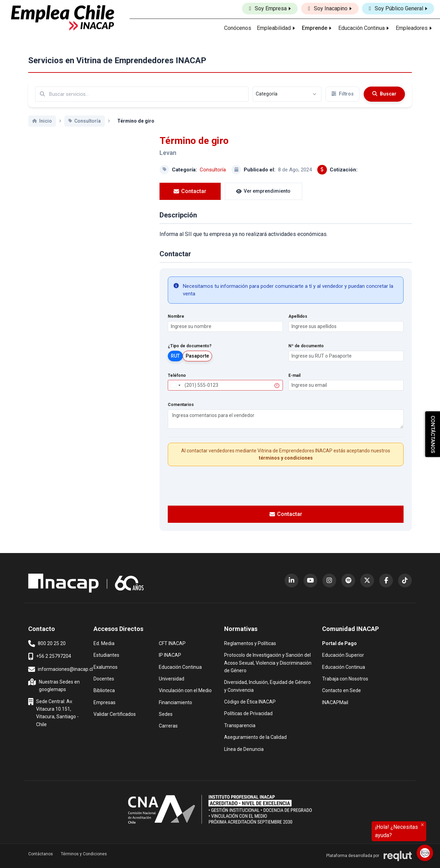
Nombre (176, 316)
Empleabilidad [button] (274, 28)
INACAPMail (335, 702)
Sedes (166, 714)
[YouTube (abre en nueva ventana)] (310, 580)
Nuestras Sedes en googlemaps (55, 685)
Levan (168, 153)
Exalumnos (106, 667)
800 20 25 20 (47, 644)
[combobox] (175, 385)
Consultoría (213, 170)
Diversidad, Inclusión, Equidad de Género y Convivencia (267, 685)
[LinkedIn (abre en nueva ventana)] (291, 580)
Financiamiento (175, 702)
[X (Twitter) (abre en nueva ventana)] (367, 580)
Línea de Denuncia (244, 749)
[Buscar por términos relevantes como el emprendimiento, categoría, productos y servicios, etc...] (142, 94)
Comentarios (181, 405)
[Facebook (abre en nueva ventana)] (386, 580)
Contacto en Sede (342, 690)
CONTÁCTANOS (433, 434)
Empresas (104, 702)
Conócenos (238, 28)
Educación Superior (343, 655)
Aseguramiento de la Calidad (255, 737)
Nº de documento (306, 346)
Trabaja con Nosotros (345, 678)
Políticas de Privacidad (248, 713)
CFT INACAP (172, 643)
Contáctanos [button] (41, 854)
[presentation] (286, 485)
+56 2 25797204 (50, 656)
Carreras (168, 725)
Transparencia (240, 725)
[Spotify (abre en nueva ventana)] (348, 580)
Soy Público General (396, 9)
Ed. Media (104, 643)
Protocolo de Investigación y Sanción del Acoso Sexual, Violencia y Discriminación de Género (268, 662)
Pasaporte (197, 356)
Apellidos (298, 316)
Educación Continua (180, 667)
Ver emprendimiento (246, 191)
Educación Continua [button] (361, 28)
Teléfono (177, 375)
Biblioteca (104, 690)
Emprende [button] (315, 28)
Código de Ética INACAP (250, 701)
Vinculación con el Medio (185, 690)
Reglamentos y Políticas (250, 643)
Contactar (184, 191)
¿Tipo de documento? (190, 346)
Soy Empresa (268, 9)
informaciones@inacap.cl (60, 669)
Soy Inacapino (328, 9)
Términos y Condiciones (84, 854)
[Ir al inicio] (63, 18)
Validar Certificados (115, 714)
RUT (175, 356)
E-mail (294, 375)
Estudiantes (106, 655)
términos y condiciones (286, 458)
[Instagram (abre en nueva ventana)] (329, 580)
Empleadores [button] (412, 28)
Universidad (172, 678)
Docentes (104, 678)
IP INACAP (170, 655)
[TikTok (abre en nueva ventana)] (405, 580)
